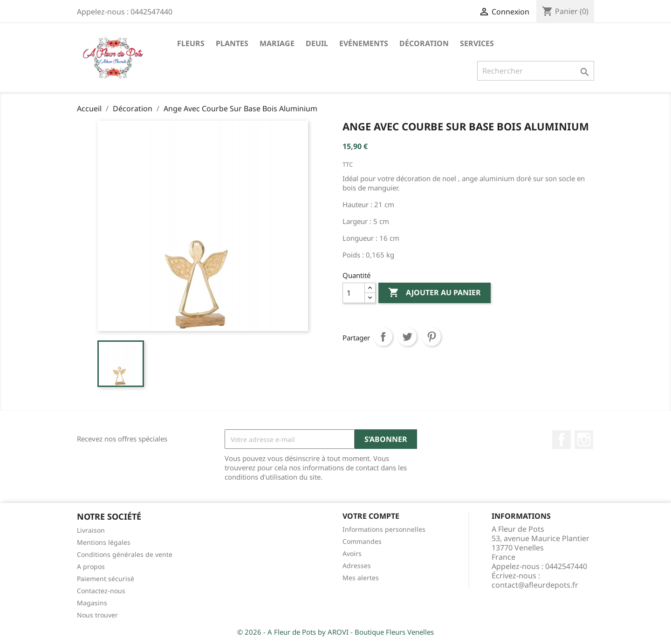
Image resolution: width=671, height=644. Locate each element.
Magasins (92, 603)
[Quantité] (354, 293)
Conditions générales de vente (125, 554)
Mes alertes (361, 578)
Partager (383, 337)
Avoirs (352, 553)
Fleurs (191, 43)
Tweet (407, 337)
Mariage (277, 43)
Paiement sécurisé (106, 579)
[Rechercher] (536, 71)
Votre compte (371, 516)
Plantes (232, 43)
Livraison (91, 530)
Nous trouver (97, 615)
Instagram (584, 440)
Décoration (424, 43)
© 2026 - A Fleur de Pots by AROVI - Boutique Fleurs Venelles (335, 632)
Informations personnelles (384, 529)
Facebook (561, 440)
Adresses (357, 566)
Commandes (362, 541)
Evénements (364, 43)
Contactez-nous (101, 591)
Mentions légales (104, 542)
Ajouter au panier (435, 293)
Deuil (317, 43)
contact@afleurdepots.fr (535, 585)
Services (477, 43)
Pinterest (431, 337)
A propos (91, 566)
